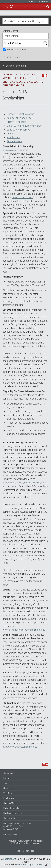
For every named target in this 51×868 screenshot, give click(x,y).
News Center (9, 788)
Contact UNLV (9, 818)
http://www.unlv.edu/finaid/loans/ (20, 747)
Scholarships (13, 137)
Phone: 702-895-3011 (13, 835)
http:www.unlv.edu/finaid (15, 150)
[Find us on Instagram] (27, 851)
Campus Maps (10, 803)
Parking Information (12, 808)
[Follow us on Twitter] (23, 851)
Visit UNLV (8, 793)
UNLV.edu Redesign (32, 843)
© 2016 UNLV (16, 843)
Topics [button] (33, 2)
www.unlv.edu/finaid (22, 197)
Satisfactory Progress (18, 130)
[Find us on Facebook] (19, 851)
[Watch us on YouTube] (32, 851)
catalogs (9, 859)
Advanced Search (12, 57)
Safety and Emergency (13, 813)
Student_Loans (15, 141)
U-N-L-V (8, 7)
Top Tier (7, 783)
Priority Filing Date (16, 122)
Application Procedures (19, 118)
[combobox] (26, 21)
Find (48, 7)
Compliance (9, 773)
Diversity (7, 778)
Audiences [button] (44, 2)
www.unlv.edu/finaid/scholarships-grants (24, 630)
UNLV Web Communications (31, 841)
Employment (9, 798)
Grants (10, 134)
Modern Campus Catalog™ (30, 865)
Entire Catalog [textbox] (11, 36)
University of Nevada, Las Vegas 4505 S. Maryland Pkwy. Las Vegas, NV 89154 (17, 826)
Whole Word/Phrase (17, 50)
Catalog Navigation (16, 66)
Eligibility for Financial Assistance (24, 126)
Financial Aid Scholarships (20, 114)
